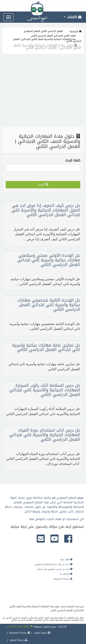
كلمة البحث (73, 161)
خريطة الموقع (18, 640)
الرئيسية (76, 31)
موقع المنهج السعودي (20, 626)
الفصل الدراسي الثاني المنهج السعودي (43, 31)
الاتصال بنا (66, 574)
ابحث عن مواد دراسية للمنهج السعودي (53, 564)
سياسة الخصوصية (63, 579)
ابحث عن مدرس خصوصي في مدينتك (55, 569)
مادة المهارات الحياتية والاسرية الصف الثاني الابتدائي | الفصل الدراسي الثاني (47, 40)
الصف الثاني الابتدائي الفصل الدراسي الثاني (53, 36)
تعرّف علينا (66, 559)
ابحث (43, 185)
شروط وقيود (42, 633)
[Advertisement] (43, 91)
